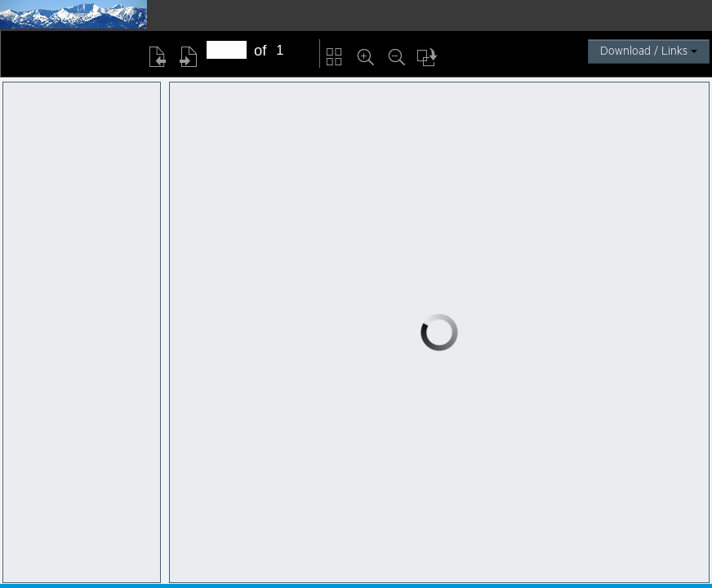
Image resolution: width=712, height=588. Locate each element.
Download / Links (649, 51)
